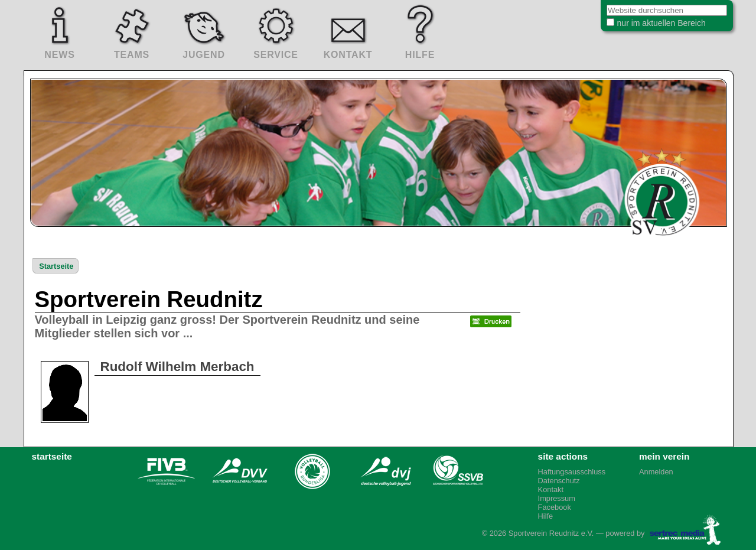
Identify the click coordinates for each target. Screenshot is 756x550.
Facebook (555, 507)
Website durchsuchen (592, 6)
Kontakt (551, 489)
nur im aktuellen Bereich (652, 26)
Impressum (557, 498)
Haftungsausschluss (572, 472)
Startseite (56, 266)
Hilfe (546, 516)
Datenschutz (559, 481)
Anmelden (656, 472)
